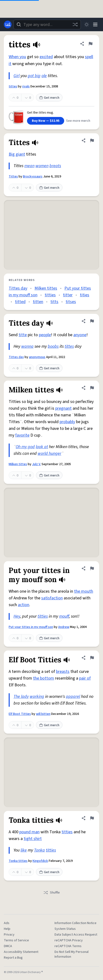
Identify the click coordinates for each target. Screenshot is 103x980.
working (37, 697)
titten (38, 302)
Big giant (17, 154)
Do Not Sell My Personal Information (72, 954)
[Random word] (75, 24)
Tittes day (18, 288)
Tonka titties (18, 861)
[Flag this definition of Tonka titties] (92, 818)
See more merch (78, 121)
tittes (13, 86)
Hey (17, 616)
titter (68, 295)
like (24, 850)
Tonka (39, 850)
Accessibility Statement (21, 952)
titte (23, 335)
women (42, 166)
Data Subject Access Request (76, 935)
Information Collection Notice (76, 923)
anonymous (37, 357)
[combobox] (47, 24)
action (24, 605)
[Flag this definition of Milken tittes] (92, 388)
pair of (85, 678)
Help (7, 929)
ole (44, 76)
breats (55, 166)
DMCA (8, 946)
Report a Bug (13, 958)
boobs (53, 346)
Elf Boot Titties (20, 714)
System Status (65, 929)
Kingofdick (40, 861)
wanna (27, 346)
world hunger (49, 453)
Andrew (64, 627)
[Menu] (95, 24)
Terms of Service (16, 940)
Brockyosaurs (33, 177)
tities (85, 295)
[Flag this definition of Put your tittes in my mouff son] (92, 568)
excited (46, 57)
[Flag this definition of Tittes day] (92, 321)
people (45, 335)
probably (67, 422)
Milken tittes (46, 288)
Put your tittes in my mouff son (31, 627)
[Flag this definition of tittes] (90, 44)
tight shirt (33, 839)
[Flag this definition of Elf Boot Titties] (92, 658)
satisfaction (52, 598)
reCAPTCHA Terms (68, 946)
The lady (21, 697)
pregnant (63, 408)
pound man (29, 832)
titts (54, 302)
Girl (17, 76)
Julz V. (36, 464)
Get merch (49, 98)
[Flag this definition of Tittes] (92, 140)
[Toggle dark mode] (87, 24)
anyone (80, 335)
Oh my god (25, 447)
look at (42, 447)
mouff (64, 616)
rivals (26, 86)
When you (17, 57)
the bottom (44, 678)
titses (71, 302)
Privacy (9, 935)
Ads (7, 923)
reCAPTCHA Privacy (69, 940)
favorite (22, 435)
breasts (63, 672)
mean (29, 166)
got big (34, 76)
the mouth (84, 591)
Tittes (13, 177)
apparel (73, 697)
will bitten (43, 714)
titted (20, 302)
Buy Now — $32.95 (46, 121)
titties (50, 295)
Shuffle (51, 893)
